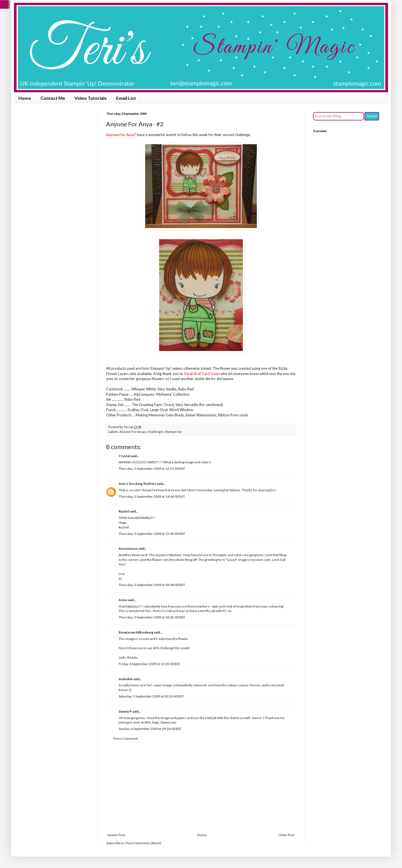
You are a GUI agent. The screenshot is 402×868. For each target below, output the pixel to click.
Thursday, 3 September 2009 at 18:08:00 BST (152, 585)
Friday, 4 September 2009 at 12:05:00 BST (149, 664)
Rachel (124, 511)
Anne (123, 600)
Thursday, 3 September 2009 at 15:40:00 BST (152, 534)
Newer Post (116, 835)
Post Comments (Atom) (143, 843)
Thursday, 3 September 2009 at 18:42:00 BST (152, 617)
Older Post (286, 835)
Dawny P (125, 711)
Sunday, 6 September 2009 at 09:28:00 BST (150, 729)
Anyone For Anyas (133, 432)
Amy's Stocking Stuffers (137, 484)
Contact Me (53, 98)
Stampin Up (173, 432)
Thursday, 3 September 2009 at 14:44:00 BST (152, 496)
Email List (126, 98)
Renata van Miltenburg (136, 632)
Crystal (124, 456)
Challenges (155, 432)
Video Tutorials (91, 98)
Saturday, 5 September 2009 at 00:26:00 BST (151, 696)
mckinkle (126, 679)
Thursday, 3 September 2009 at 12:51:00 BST (152, 469)
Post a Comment (125, 738)
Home (25, 98)
